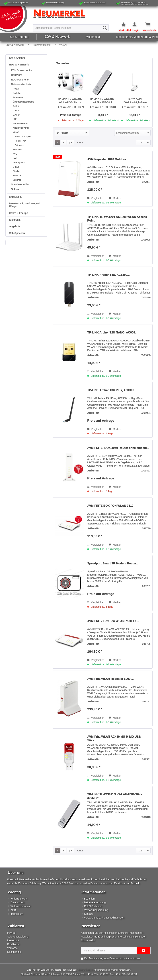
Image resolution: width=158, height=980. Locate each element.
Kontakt (88, 914)
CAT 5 (16, 106)
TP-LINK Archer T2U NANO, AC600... (112, 332)
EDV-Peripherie (20, 80)
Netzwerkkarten (20, 124)
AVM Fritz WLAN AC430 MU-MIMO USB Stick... (114, 738)
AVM (15, 154)
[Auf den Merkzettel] (115, 198)
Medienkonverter (21, 128)
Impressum (17, 914)
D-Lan (16, 167)
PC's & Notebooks (21, 70)
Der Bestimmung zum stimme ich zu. (112, 958)
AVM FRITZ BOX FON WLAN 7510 (110, 506)
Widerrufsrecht (19, 899)
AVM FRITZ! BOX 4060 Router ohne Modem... (118, 448)
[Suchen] (105, 28)
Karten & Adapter (23, 137)
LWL (15, 158)
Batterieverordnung (95, 902)
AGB (13, 910)
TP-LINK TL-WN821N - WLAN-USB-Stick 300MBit (103, 101)
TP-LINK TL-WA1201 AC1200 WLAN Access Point (117, 219)
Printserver (18, 97)
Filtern (63, 133)
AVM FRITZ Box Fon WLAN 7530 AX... (113, 621)
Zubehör (17, 176)
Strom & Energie (19, 213)
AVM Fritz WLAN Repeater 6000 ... (110, 679)
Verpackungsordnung (96, 910)
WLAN (16, 132)
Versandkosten (85, 970)
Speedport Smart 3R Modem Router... (113, 563)
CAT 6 (16, 110)
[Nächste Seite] (63, 143)
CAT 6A (17, 115)
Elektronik (15, 220)
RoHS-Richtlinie (93, 906)
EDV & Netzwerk (19, 65)
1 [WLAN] (57, 143)
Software (16, 189)
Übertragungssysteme (23, 102)
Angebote (15, 226)
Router (16, 89)
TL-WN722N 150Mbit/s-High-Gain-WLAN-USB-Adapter (135, 101)
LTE (15, 119)
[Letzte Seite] (71, 143)
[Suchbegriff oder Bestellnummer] (71, 28)
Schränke (18, 150)
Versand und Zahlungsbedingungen (104, 918)
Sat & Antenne (17, 58)
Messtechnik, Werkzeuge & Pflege (25, 205)
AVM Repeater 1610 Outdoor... (108, 159)
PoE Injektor (19, 163)
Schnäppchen (17, 233)
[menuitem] (71, 28)
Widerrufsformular (21, 906)
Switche (17, 93)
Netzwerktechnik (21, 84)
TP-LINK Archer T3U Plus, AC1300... (112, 390)
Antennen (19, 145)
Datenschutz (18, 902)
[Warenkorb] (145, 25)
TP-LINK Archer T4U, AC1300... (108, 275)
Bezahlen (89, 899)
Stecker (17, 171)
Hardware (17, 75)
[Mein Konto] (135, 25)
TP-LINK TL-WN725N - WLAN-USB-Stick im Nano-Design (71, 101)
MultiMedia (15, 197)
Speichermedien (20, 184)
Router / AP (20, 141)
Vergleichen (96, 198)
